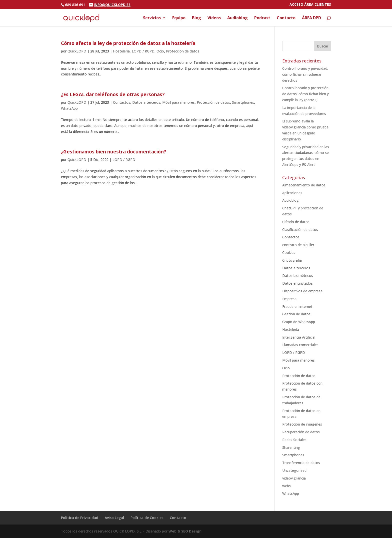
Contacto (286, 18)
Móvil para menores (178, 102)
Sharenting (291, 447)
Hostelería (121, 51)
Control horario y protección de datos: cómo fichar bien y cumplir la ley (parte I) (305, 94)
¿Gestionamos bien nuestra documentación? (113, 152)
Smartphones (243, 102)
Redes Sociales (294, 440)
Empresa (289, 299)
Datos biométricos (298, 275)
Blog (196, 18)
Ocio (160, 51)
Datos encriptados (297, 283)
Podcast (262, 18)
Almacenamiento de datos (304, 185)
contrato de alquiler (298, 245)
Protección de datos (183, 51)
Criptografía (292, 260)
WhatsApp (69, 108)
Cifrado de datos (296, 222)
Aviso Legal (114, 518)
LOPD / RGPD (143, 51)
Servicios (152, 18)
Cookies (289, 253)
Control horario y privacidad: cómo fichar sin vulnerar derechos (305, 74)
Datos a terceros (146, 102)
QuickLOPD (77, 51)
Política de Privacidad (80, 518)
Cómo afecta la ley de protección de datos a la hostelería (128, 43)
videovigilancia (294, 478)
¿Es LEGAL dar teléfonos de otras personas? (113, 94)
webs (286, 486)
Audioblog (237, 18)
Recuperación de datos (301, 432)
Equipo (179, 18)
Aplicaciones (292, 193)
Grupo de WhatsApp (299, 322)
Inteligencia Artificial (299, 337)
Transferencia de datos (301, 463)
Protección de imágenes (302, 424)
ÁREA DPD (311, 18)
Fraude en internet (297, 306)
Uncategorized (294, 470)
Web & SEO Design (185, 531)
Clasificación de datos (300, 230)
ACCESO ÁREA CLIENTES (310, 5)
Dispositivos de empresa (302, 291)
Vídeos (214, 18)
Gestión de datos (296, 314)
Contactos (122, 102)
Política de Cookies (147, 518)
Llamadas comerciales (300, 345)
